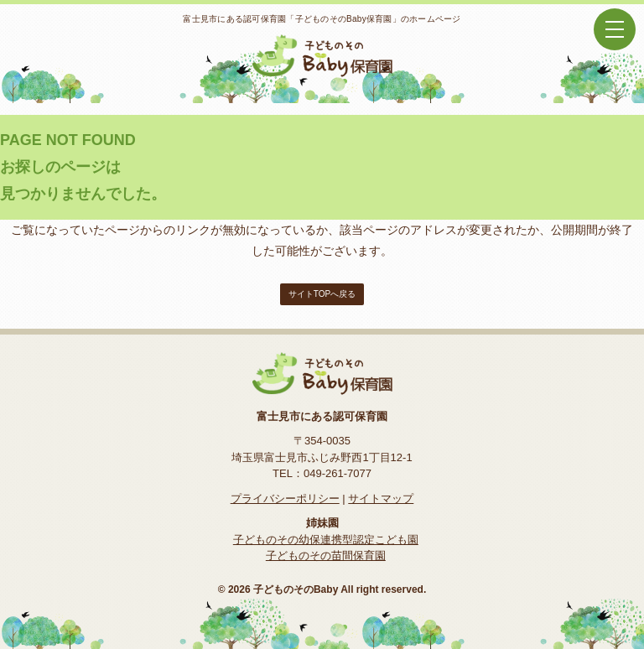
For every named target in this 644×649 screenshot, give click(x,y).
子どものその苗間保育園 (326, 556)
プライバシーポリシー (285, 498)
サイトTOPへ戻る (322, 294)
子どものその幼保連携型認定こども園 (326, 540)
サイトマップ (381, 498)
